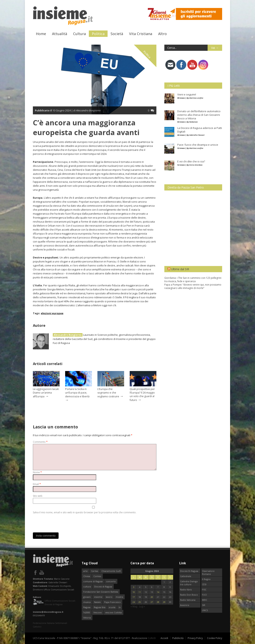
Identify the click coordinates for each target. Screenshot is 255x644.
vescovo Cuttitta (113, 612)
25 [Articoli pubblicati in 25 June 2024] (140, 602)
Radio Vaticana (188, 600)
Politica (98, 34)
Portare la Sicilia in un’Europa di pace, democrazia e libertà (77, 393)
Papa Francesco (112, 602)
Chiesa (87, 576)
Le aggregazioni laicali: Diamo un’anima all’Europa (46, 393)
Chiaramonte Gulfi (111, 571)
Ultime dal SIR (180, 269)
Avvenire (185, 605)
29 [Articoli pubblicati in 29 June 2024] (164, 602)
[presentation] (63, 522)
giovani (87, 597)
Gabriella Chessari (197, 135)
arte (85, 571)
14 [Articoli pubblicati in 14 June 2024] (158, 592)
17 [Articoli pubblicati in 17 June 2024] (134, 597)
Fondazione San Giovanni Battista (101, 592)
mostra (119, 597)
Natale (97, 602)
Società (117, 34)
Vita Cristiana (141, 34)
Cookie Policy (215, 638)
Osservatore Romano (208, 572)
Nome (37, 472)
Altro (162, 34)
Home (41, 34)
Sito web (38, 496)
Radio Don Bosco (189, 595)
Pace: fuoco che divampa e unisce (198, 145)
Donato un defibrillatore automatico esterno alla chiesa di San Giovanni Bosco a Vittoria (199, 115)
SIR (204, 605)
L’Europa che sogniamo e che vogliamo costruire (108, 393)
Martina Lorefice (196, 98)
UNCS (205, 610)
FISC (204, 590)
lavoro (109, 597)
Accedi (164, 638)
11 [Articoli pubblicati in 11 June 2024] (140, 592)
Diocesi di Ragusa (103, 587)
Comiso (97, 576)
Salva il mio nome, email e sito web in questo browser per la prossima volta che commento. (85, 512)
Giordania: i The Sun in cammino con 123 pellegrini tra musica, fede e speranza (193, 280)
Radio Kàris (186, 590)
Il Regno (206, 579)
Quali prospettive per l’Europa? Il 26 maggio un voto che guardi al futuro (142, 395)
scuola (112, 607)
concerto (111, 581)
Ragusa (87, 607)
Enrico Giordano (196, 165)
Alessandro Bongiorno (68, 335)
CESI (204, 584)
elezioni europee (52, 313)
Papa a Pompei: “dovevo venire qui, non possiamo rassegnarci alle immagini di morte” (193, 286)
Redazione (193, 122)
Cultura (79, 34)
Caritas (95, 571)
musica (87, 602)
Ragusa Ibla (100, 607)
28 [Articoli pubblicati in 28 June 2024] (158, 602)
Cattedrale (186, 576)
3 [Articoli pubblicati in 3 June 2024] (134, 587)
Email (37, 484)
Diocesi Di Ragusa (189, 571)
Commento (40, 442)
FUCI (204, 595)
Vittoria (87, 618)
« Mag (134, 606)
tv (120, 607)
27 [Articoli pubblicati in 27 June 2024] (152, 602)
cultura (87, 587)
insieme (98, 597)
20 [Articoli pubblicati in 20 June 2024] (152, 597)
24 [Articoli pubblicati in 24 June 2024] (134, 602)
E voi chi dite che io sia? (191, 161)
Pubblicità (178, 638)
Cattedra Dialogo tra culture (189, 583)
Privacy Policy (195, 638)
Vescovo (98, 612)
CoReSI (152, 638)
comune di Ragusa (93, 581)
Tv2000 (87, 612)
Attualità (60, 34)
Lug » (142, 606)
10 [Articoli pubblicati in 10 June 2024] (134, 592)
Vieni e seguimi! (187, 94)
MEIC (205, 600)
